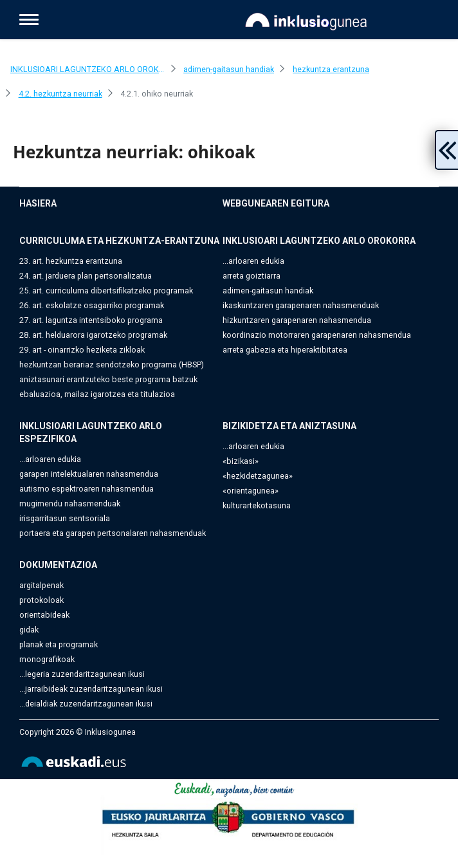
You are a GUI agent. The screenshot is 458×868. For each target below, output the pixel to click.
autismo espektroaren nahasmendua (87, 489)
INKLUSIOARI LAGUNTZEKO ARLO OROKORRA (319, 241)
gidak (29, 630)
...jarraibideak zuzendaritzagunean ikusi (91, 689)
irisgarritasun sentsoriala (65, 518)
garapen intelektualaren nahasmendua (89, 474)
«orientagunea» (251, 491)
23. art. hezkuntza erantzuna (71, 261)
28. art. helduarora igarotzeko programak (93, 335)
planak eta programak (59, 644)
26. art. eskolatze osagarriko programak (92, 305)
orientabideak (44, 615)
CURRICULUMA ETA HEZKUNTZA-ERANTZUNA (119, 241)
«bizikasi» (241, 461)
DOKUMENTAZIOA (58, 565)
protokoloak (41, 600)
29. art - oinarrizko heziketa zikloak (82, 350)
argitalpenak (41, 585)
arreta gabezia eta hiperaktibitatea (285, 350)
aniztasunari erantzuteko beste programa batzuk (108, 379)
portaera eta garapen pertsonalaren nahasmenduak (113, 533)
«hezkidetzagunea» (258, 476)
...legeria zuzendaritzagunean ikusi (82, 674)
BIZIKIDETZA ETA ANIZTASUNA (289, 426)
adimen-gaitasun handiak (268, 291)
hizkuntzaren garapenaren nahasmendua (297, 320)
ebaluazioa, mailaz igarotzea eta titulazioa (97, 394)
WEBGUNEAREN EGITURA (276, 203)
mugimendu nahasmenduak (70, 503)
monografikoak (47, 659)
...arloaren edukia (253, 261)
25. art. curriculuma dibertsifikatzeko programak (106, 291)
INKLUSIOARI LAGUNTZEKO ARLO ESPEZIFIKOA (91, 432)
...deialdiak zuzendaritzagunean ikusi (86, 704)
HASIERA (38, 203)
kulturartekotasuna (257, 505)
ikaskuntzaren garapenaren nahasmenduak (301, 305)
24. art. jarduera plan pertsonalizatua (86, 276)
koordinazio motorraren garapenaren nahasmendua (317, 335)
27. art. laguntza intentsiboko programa (91, 320)
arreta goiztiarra (252, 276)
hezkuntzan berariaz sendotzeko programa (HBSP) (112, 365)
